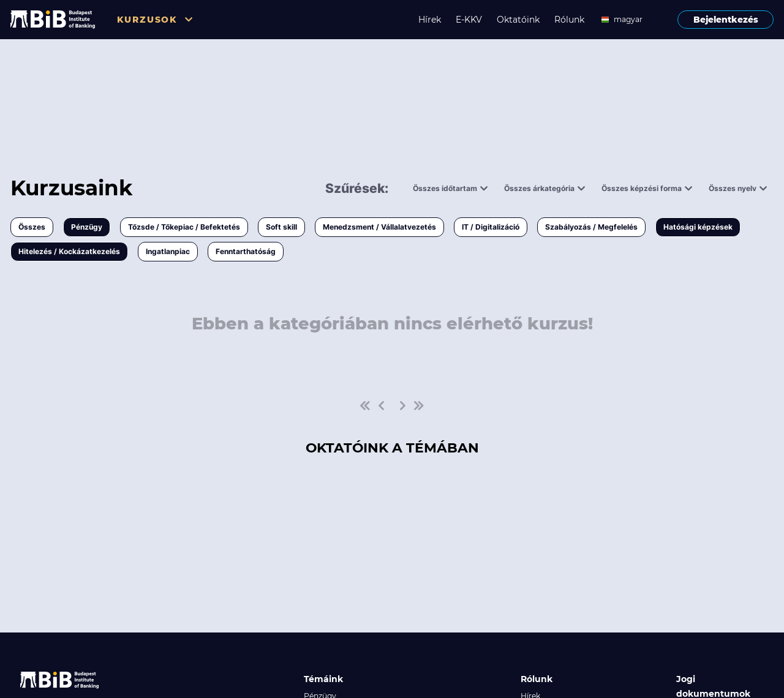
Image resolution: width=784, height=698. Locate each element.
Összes (32, 227)
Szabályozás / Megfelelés (591, 227)
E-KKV (469, 20)
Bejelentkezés (726, 20)
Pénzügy (87, 227)
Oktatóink (518, 20)
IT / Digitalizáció (491, 227)
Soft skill (281, 227)
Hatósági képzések (698, 227)
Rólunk (569, 20)
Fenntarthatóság (246, 251)
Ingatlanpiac (168, 251)
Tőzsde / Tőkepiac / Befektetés (184, 227)
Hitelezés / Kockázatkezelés (69, 251)
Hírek (430, 20)
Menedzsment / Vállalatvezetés (379, 227)
